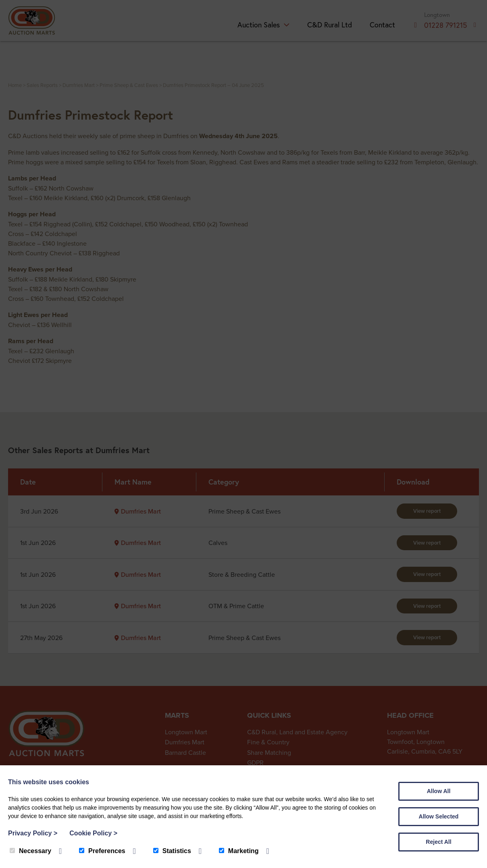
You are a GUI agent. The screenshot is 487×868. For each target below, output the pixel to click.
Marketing (239, 851)
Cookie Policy (93, 833)
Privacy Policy (33, 833)
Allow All (439, 791)
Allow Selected (439, 816)
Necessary (30, 851)
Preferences (102, 851)
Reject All (438, 842)
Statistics (172, 851)
